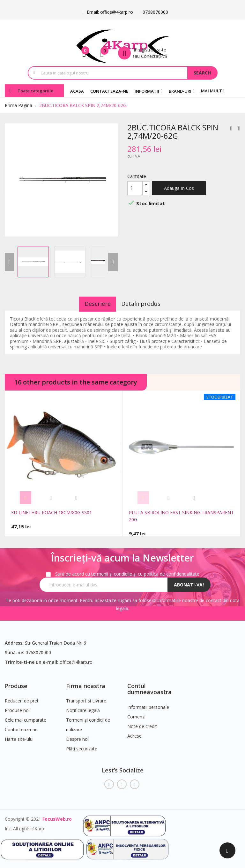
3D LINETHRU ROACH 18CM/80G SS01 (52, 512)
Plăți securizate (82, 746)
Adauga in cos (179, 188)
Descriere (93, 304)
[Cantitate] (135, 188)
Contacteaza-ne (21, 727)
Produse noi (17, 708)
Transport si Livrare (86, 698)
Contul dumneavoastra (149, 686)
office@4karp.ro (76, 659)
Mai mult (212, 91)
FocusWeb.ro (57, 816)
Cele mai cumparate (26, 718)
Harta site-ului (19, 737)
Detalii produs (145, 304)
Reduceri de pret (22, 698)
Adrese (134, 733)
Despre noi (77, 737)
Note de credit (142, 724)
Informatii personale (148, 705)
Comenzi (136, 714)
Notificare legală (83, 708)
